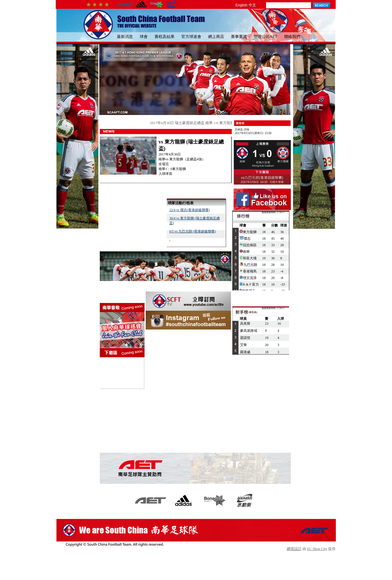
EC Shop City (317, 549)
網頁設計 (294, 549)
